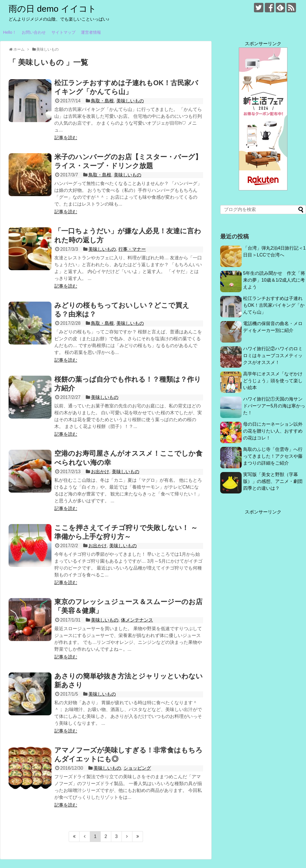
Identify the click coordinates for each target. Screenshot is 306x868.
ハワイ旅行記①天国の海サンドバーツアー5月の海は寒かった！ (274, 406)
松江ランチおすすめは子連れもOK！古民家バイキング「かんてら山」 (274, 305)
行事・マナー (132, 249)
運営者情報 (91, 32)
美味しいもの (130, 101)
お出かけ (100, 472)
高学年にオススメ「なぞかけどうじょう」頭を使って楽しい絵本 (273, 381)
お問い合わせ (34, 32)
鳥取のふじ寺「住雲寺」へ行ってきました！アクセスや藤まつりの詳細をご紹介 (273, 456)
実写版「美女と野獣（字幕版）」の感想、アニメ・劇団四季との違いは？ (273, 481)
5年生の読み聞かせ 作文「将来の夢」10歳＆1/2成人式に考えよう (274, 280)
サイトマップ (63, 32)
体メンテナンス (137, 620)
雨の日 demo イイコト (52, 9)
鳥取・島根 (102, 101)
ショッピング (137, 768)
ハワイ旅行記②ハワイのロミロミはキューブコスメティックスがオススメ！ (273, 356)
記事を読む (66, 138)
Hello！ (10, 32)
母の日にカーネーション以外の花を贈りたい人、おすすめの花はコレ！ (273, 431)
